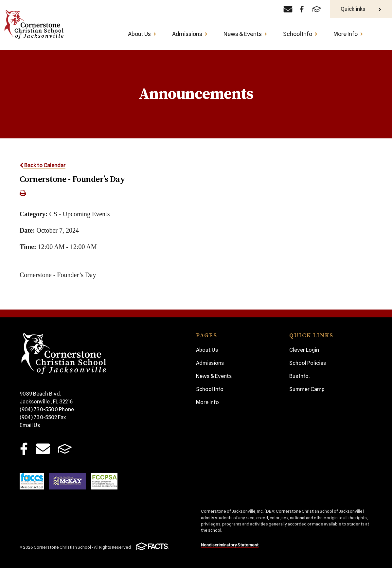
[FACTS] (317, 9)
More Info (348, 34)
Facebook (24, 449)
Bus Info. (299, 376)
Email (43, 449)
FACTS (65, 449)
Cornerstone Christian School (34, 25)
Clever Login (304, 350)
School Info (300, 34)
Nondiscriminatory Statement (230, 545)
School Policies (308, 363)
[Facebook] (302, 9)
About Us (142, 34)
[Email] (288, 9)
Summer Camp (307, 389)
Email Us (30, 425)
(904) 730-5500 (47, 409)
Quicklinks (361, 9)
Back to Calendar (43, 165)
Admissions (190, 34)
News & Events (245, 34)
